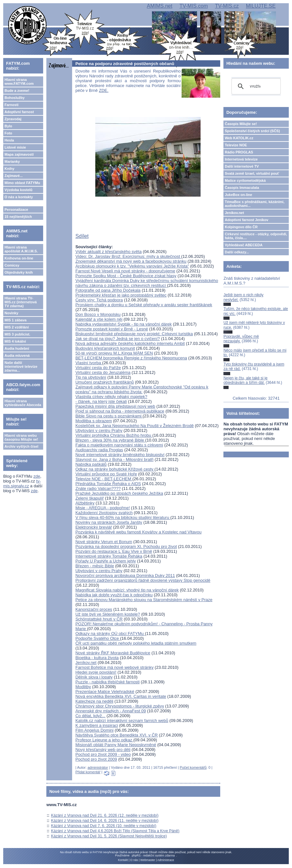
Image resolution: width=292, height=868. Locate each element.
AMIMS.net (160, 6)
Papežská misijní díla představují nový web (115, 406)
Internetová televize (241, 159)
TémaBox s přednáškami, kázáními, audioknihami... (254, 204)
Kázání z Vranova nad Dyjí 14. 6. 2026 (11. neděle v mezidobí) (105, 821)
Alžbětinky (85, 503)
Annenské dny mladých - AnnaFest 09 (111, 711)
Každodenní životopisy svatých (104, 513)
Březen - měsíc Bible (95, 566)
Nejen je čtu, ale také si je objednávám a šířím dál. (245, 380)
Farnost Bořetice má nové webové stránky (114, 667)
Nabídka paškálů (91, 464)
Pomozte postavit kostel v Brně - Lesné (112, 329)
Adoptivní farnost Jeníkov (246, 220)
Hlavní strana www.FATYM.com (19, 82)
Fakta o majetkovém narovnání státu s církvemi (119, 445)
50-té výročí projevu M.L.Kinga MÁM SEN (114, 353)
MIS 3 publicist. (17, 334)
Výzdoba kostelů (19, 190)
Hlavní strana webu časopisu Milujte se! (21, 437)
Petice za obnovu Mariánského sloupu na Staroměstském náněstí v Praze (144, 600)
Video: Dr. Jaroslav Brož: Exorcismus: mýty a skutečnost (128, 256)
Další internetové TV (242, 166)
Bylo (8, 126)
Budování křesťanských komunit (105, 348)
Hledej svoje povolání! (96, 672)
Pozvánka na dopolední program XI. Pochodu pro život (126, 546)
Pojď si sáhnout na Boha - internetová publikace (120, 411)
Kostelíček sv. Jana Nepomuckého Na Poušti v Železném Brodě (135, 426)
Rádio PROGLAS (239, 152)
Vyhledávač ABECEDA (244, 245)
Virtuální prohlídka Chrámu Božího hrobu (114, 435)
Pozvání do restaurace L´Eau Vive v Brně (114, 551)
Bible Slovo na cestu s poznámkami (109, 416)
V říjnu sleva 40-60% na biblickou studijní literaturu (123, 517)
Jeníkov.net (86, 663)
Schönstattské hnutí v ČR (99, 619)
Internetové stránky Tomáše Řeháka (109, 556)
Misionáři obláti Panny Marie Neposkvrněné (116, 745)
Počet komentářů (193, 767)
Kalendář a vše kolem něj (99, 319)
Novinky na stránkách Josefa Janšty (109, 522)
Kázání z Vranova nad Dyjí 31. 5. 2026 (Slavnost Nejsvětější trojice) (109, 836)
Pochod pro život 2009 (96, 759)
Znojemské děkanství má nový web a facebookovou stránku (131, 261)
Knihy (9, 169)
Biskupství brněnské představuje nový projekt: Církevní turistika (134, 334)
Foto (8, 133)
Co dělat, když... (90, 716)
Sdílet (82, 236)
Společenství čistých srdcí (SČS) (252, 131)
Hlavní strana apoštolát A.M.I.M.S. (21, 249)
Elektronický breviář (94, 527)
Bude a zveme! (17, 91)
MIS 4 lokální (15, 341)
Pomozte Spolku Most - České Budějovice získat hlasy (126, 276)
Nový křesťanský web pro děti (103, 750)
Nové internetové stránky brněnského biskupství (120, 455)
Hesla (9, 140)
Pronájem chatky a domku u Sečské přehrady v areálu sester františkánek (144, 305)
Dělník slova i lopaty (94, 677)
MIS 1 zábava (15, 320)
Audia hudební (17, 348)
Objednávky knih (19, 272)
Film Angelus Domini (94, 730)
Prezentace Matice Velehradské (105, 692)
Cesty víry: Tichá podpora (99, 300)
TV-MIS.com (193, 6)
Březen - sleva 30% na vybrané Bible (110, 440)
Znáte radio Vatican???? (98, 488)
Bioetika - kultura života (97, 658)
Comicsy (12, 265)
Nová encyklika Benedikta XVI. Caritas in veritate (121, 696)
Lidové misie (15, 147)
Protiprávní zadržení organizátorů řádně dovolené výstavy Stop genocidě (143, 580)
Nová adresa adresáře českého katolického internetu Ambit (130, 343)
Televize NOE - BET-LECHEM (104, 479)
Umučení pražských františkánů (104, 382)
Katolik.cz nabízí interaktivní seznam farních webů (122, 721)
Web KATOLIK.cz (239, 138)
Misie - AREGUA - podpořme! (103, 508)
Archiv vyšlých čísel (21, 446)
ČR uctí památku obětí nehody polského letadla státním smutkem (136, 643)
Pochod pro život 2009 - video (103, 754)
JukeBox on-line (238, 195)
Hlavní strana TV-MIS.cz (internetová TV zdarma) (21, 302)
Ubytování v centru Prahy (99, 430)
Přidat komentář (88, 772)
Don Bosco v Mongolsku (98, 314)
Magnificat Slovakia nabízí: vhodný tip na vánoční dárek (127, 590)
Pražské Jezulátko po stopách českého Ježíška (119, 493)
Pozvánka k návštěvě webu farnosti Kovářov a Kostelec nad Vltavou (138, 532)
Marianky (12, 161)
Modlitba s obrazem (94, 421)
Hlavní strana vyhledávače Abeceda (23, 403)
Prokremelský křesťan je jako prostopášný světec (121, 295)
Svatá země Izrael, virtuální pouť (252, 173)
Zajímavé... (14, 176)
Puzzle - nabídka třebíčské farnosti (107, 682)
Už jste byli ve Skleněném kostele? (108, 614)
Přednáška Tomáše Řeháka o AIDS (108, 484)
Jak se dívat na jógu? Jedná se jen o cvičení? (118, 339)
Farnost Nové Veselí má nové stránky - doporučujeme (125, 271)
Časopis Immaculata (242, 188)
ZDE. (104, 90)
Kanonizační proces (94, 609)
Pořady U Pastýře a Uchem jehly (106, 561)
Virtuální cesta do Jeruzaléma (103, 372)
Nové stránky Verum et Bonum (104, 542)
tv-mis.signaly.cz (22, 483)
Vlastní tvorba (89, 363)
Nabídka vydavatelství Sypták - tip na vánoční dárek (123, 324)
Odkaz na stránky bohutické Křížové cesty (115, 469)
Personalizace (16, 210)
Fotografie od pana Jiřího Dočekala (108, 290)
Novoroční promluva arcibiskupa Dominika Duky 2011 (125, 575)
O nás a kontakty (19, 197)
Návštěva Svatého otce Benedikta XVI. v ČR (117, 735)
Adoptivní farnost (19, 112)
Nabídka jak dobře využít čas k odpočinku (114, 595)
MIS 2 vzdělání (17, 327)
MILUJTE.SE (261, 6)
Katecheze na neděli (94, 701)
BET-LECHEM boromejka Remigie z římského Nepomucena (131, 358)
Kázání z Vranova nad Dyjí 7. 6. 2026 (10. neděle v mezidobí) (104, 826)
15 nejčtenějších (18, 217)
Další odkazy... (237, 252)
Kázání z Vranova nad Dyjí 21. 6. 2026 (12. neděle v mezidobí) (105, 815)
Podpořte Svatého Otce (98, 638)
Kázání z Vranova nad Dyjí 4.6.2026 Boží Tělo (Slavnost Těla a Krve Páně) (115, 831)
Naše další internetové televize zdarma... (21, 366)
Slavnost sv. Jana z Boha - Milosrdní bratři (114, 459)
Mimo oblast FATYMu (22, 183)
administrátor (98, 767)
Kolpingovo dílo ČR (241, 227)
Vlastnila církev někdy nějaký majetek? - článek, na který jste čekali (111, 399)
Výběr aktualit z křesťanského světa (108, 252)
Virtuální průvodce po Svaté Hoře (106, 474)
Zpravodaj (13, 119)
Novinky (11, 313)
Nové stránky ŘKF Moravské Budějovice (113, 653)
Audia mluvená (17, 356)
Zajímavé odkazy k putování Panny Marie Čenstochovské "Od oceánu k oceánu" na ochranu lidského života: (142, 389)
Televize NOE (236, 145)
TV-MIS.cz (227, 6)
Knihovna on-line (19, 258)
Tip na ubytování (91, 377)
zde (37, 476)
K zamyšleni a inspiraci (97, 725)
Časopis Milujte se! (241, 124)
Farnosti (11, 105)
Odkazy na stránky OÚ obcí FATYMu (110, 634)
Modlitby (83, 687)
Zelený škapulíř (89, 498)
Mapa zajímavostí (19, 154)
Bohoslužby (14, 98)
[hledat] (255, 86)
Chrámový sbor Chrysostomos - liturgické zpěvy (120, 706)
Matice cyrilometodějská (245, 180)
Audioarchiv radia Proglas (99, 450)
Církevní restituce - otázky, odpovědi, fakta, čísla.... (256, 236)
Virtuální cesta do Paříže (98, 368)
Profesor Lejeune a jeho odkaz (104, 740)
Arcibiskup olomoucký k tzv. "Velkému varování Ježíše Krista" (132, 266)
